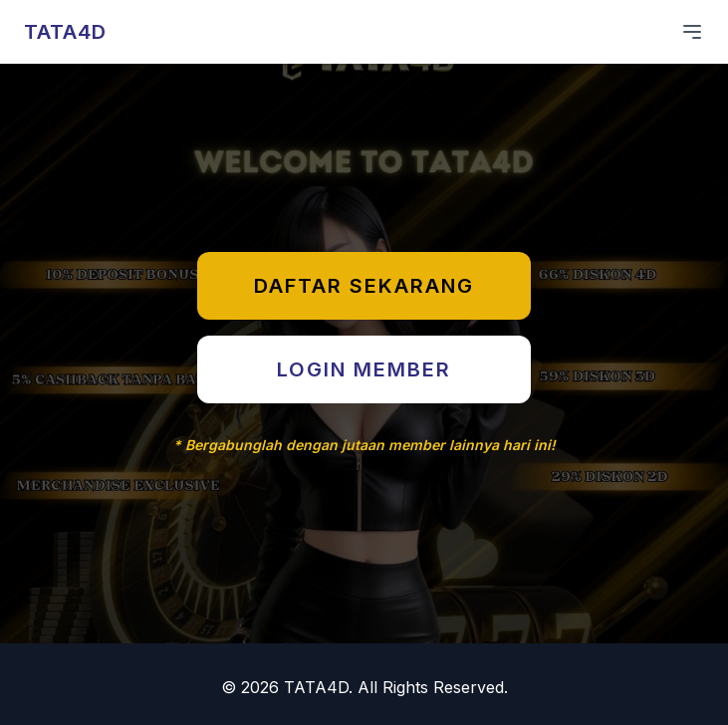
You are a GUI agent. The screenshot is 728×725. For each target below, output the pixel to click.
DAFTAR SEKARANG (364, 286)
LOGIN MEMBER (364, 369)
